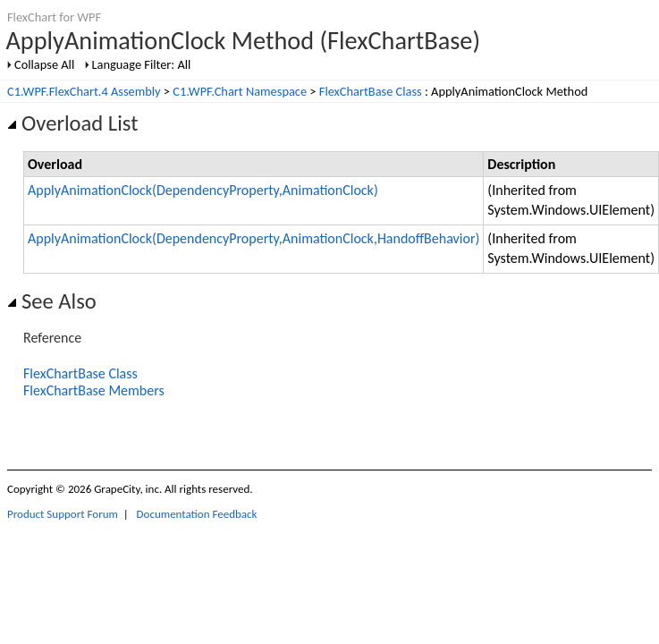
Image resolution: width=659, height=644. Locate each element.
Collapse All (44, 64)
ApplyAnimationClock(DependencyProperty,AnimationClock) (203, 190)
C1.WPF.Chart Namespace (240, 91)
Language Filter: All (142, 64)
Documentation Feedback (197, 514)
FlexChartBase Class (371, 91)
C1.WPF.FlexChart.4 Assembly (84, 91)
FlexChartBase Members (94, 390)
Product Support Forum (63, 514)
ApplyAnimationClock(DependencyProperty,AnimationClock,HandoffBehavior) (253, 238)
